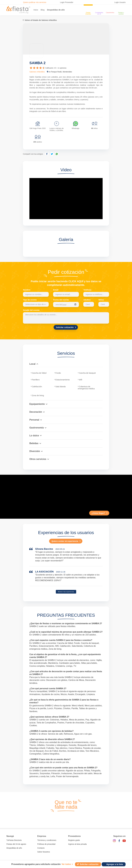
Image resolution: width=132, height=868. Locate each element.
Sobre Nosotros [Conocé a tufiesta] (44, 852)
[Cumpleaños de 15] (99, 9)
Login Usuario (120, 2)
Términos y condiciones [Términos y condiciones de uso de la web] (47, 840)
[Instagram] (114, 841)
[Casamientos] (110, 9)
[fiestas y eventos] (121, 9)
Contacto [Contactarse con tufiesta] (41, 848)
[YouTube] (124, 841)
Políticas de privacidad (46, 844)
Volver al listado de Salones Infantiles (41, 20)
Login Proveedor (67, 2)
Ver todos (66, 864)
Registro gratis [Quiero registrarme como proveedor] (74, 840)
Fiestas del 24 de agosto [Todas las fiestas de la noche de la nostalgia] (16, 844)
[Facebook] (119, 841)
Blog (43, 10)
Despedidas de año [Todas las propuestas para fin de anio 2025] (14, 848)
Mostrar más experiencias (66, 592)
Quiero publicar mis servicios (35, 2)
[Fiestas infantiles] (88, 9)
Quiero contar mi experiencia (65, 541)
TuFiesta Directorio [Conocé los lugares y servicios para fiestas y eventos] (14, 840)
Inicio (36, 10)
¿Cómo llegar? (98, 513)
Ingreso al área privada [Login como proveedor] (77, 844)
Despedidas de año (56, 10)
